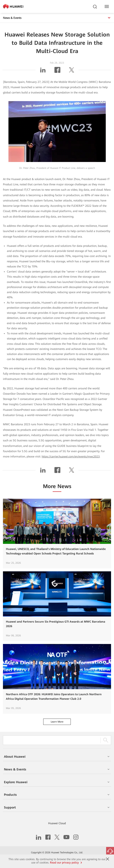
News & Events (57, 18)
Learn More (57, 722)
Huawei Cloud (57, 823)
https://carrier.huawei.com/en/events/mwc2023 (71, 456)
